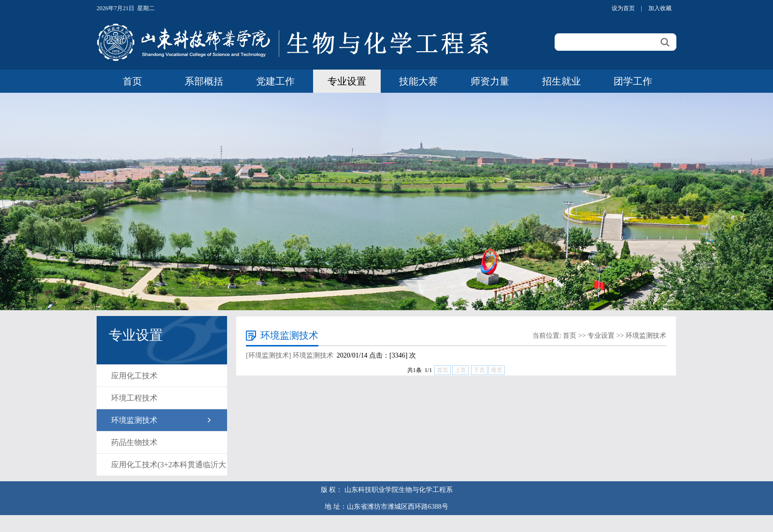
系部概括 (204, 81)
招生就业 (561, 81)
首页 (132, 81)
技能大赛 (418, 81)
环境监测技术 (134, 420)
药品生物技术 (134, 442)
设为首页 (623, 8)
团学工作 (633, 81)
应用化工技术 (134, 376)
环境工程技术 (134, 398)
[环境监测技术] (268, 355)
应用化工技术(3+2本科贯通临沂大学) (169, 468)
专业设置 (347, 81)
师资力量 (490, 81)
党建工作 (275, 81)
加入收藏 (660, 8)
